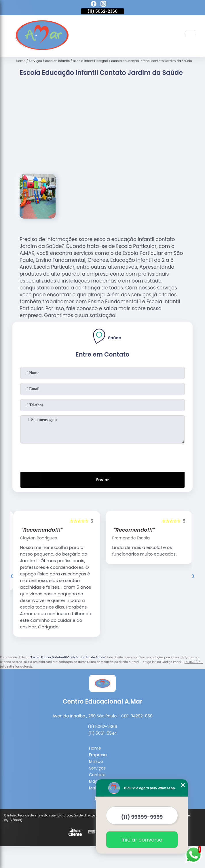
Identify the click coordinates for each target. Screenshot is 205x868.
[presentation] (102, 456)
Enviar (102, 480)
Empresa (98, 755)
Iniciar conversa (142, 840)
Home (95, 748)
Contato (97, 775)
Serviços (97, 768)
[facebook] (94, 5)
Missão (96, 761)
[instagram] (103, 5)
